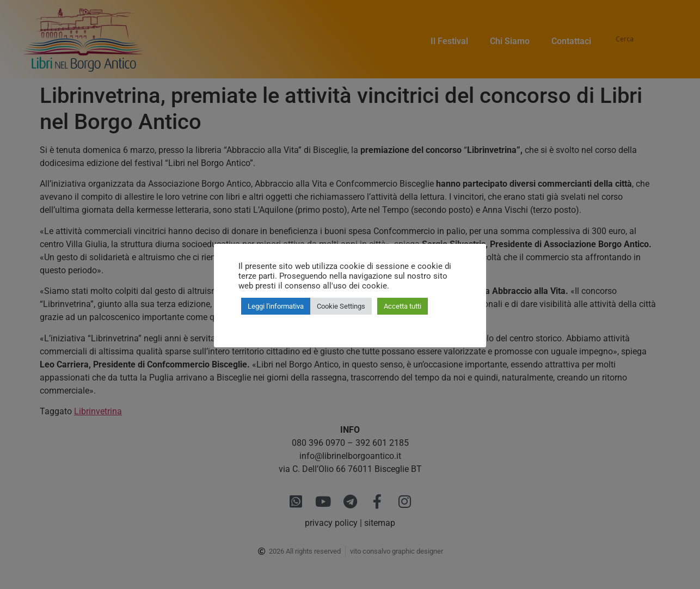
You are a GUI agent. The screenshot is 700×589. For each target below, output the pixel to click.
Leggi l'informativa (276, 306)
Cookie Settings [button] (341, 306)
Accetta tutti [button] (403, 306)
